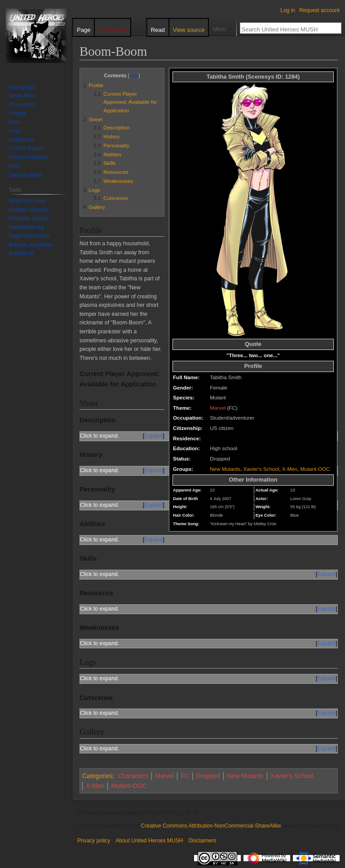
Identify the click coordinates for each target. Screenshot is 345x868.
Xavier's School (261, 469)
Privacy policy (94, 841)
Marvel (218, 408)
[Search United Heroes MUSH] (286, 29)
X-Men (290, 469)
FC (185, 776)
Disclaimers (202, 841)
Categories (97, 776)
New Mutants (225, 469)
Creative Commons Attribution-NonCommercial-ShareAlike (211, 826)
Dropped (208, 776)
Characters (133, 776)
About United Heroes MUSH (149, 841)
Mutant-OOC (315, 469)
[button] (21, 253)
